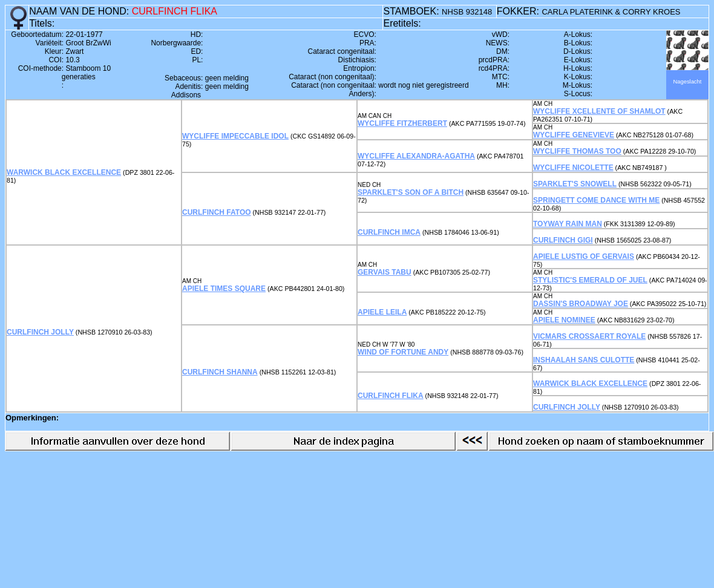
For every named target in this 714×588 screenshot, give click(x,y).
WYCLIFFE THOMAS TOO (577, 151)
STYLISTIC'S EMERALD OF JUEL (590, 280)
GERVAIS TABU (385, 272)
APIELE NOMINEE (564, 320)
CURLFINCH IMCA (389, 232)
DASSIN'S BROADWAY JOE (581, 304)
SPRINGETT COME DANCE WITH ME (596, 200)
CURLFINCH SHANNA (220, 372)
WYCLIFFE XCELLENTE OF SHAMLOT (599, 111)
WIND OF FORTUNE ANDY (403, 352)
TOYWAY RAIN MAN (568, 224)
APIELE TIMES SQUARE (224, 289)
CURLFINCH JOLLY (40, 332)
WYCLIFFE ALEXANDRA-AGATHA (416, 156)
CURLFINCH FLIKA (391, 396)
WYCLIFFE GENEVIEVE (574, 135)
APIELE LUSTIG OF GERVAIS (584, 256)
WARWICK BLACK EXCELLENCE (64, 172)
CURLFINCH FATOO (217, 212)
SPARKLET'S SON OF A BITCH (411, 192)
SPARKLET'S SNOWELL (575, 184)
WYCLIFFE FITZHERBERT (402, 123)
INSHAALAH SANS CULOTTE (584, 360)
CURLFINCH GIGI (563, 240)
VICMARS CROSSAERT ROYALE (589, 336)
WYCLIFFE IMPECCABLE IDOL (235, 136)
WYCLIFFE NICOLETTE (573, 168)
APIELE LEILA (382, 312)
